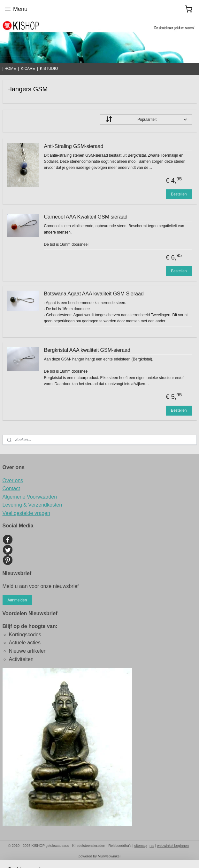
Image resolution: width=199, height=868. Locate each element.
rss (152, 846)
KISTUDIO (49, 69)
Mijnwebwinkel (109, 856)
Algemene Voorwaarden (30, 497)
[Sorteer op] (146, 120)
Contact (11, 488)
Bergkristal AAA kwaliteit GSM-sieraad (87, 350)
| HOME (9, 69)
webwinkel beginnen (173, 846)
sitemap (141, 846)
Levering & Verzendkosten (32, 505)
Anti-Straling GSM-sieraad (74, 146)
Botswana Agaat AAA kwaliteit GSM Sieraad (94, 294)
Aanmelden (17, 600)
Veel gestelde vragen (26, 513)
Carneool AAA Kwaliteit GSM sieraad (86, 217)
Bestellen (179, 194)
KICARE (28, 69)
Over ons (13, 480)
